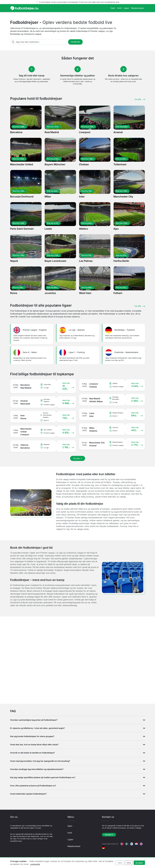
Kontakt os (109, 835)
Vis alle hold (75, 42)
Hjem (113, 8)
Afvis (129, 863)
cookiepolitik (35, 864)
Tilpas (120, 863)
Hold (119, 8)
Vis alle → (78, 458)
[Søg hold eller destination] (41, 42)
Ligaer (126, 8)
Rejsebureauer (138, 8)
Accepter (139, 863)
